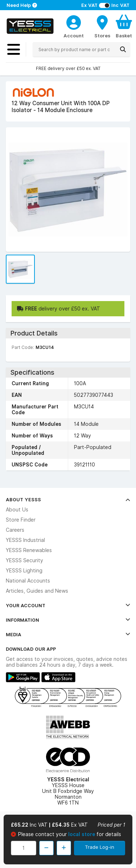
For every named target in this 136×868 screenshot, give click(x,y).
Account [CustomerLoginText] (74, 36)
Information (68, 620)
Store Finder (21, 520)
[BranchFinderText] (102, 26)
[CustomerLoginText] (74, 21)
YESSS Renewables (29, 550)
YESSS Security (24, 560)
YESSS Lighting (24, 571)
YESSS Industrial (25, 540)
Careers (15, 530)
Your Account (68, 605)
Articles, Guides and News (37, 591)
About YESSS (68, 499)
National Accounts (28, 581)
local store (82, 834)
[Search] (123, 49)
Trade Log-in (100, 847)
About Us (17, 510)
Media (68, 634)
